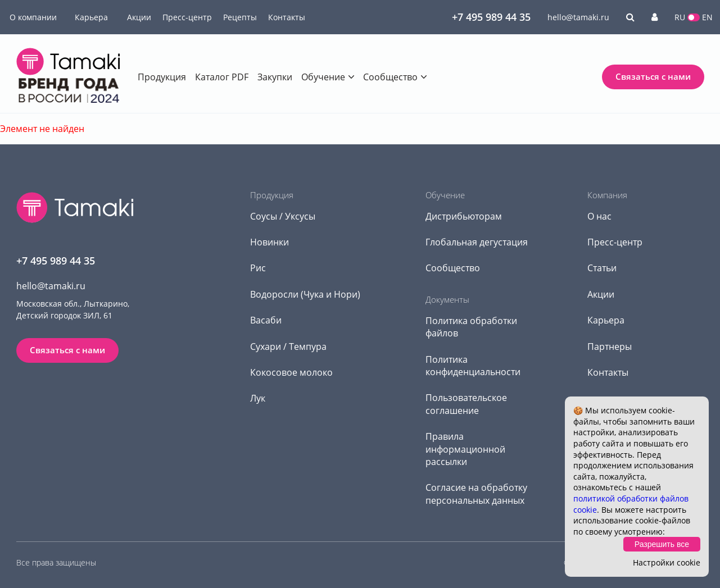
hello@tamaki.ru (578, 17)
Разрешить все (662, 544)
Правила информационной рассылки (465, 449)
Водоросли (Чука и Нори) (305, 294)
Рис (258, 268)
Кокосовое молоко (291, 372)
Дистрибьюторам (464, 216)
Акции (139, 17)
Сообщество (390, 77)
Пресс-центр (187, 17)
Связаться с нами (653, 76)
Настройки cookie (667, 562)
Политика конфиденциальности (473, 366)
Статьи (602, 268)
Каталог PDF (222, 77)
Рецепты (240, 17)
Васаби (266, 320)
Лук (258, 398)
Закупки (275, 77)
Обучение (323, 77)
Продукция (162, 77)
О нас (599, 216)
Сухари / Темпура (288, 347)
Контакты (287, 17)
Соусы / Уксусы (283, 216)
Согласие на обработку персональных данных (476, 494)
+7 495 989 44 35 (491, 17)
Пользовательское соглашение (466, 404)
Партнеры (610, 347)
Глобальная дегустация (477, 242)
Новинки (270, 242)
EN (707, 17)
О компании (33, 17)
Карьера (91, 17)
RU (680, 17)
